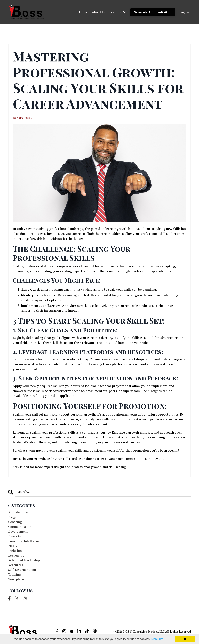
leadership (16, 557)
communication (20, 527)
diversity (15, 537)
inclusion (15, 552)
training (15, 576)
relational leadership (24, 561)
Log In (184, 12)
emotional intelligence (25, 542)
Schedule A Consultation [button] (153, 12)
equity (13, 547)
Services (118, 12)
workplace (16, 581)
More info (157, 639)
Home (83, 12)
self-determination (23, 571)
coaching (15, 522)
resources (16, 566)
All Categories (19, 512)
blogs (12, 517)
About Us (98, 12)
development (18, 532)
